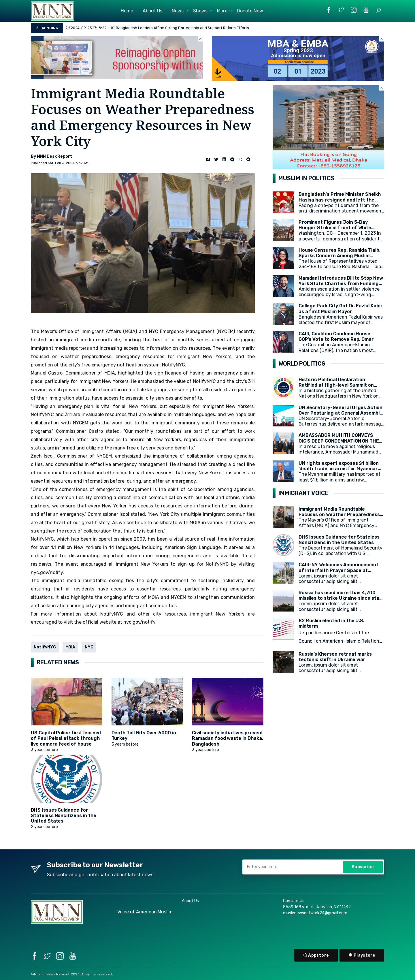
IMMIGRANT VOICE (303, 493)
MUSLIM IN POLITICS (306, 178)
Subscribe (363, 867)
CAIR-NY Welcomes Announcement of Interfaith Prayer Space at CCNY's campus (339, 570)
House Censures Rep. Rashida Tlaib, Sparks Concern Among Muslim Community (339, 256)
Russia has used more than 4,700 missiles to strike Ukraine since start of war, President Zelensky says (341, 598)
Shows (200, 11)
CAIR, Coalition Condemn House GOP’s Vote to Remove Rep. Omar (336, 336)
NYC (89, 647)
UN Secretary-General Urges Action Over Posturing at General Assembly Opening (341, 413)
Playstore (362, 955)
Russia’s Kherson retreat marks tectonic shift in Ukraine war (335, 657)
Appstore (316, 955)
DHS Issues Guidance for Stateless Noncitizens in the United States (64, 816)
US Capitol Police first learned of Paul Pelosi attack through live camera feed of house (66, 738)
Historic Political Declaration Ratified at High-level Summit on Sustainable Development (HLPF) (337, 385)
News (178, 11)
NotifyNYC (45, 647)
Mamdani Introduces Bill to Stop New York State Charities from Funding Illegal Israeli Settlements (341, 284)
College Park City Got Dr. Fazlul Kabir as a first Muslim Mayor (341, 309)
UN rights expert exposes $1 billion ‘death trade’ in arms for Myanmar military (339, 469)
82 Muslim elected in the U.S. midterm (332, 623)
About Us (153, 11)
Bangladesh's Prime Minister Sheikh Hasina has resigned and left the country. (340, 200)
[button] (378, 10)
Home (127, 11)
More (222, 11)
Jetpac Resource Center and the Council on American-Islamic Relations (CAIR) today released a (340, 641)
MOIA (70, 647)
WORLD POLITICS (302, 364)
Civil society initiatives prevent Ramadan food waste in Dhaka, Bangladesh (228, 738)
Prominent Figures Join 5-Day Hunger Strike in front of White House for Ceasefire (335, 228)
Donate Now (250, 11)
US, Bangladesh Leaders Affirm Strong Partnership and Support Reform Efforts (179, 28)
